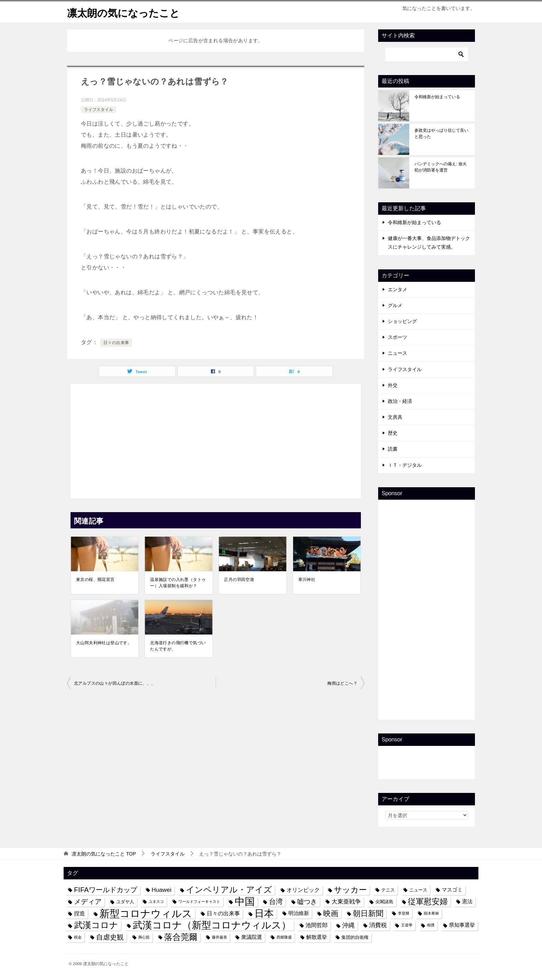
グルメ (395, 305)
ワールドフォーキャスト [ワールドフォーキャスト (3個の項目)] (199, 902)
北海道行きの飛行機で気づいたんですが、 (178, 646)
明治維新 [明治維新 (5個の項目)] (299, 913)
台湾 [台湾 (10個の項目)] (276, 902)
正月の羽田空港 (239, 580)
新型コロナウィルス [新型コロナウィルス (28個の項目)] (146, 913)
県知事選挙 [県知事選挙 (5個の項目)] (462, 925)
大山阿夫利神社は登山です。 (104, 643)
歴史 (393, 433)
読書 (393, 449)
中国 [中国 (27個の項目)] (245, 902)
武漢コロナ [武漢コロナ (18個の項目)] (96, 925)
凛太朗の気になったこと (125, 12)
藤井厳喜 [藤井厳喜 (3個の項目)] (219, 937)
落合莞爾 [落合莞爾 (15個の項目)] (181, 937)
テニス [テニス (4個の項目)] (388, 890)
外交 (393, 385)
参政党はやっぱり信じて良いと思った (441, 133)
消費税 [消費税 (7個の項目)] (378, 925)
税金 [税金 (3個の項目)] (78, 937)
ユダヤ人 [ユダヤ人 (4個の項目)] (125, 902)
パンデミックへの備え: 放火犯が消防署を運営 (441, 167)
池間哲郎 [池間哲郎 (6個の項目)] (317, 925)
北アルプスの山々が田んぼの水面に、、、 (115, 683)
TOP (104, 854)
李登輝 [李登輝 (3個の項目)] (404, 913)
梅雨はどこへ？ (342, 683)
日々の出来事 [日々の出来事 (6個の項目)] (223, 913)
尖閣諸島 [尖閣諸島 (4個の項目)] (384, 902)
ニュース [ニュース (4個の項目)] (418, 890)
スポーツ (398, 337)
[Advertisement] (216, 439)
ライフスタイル (99, 110)
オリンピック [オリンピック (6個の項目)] (303, 890)
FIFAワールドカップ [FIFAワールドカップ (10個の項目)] (106, 890)
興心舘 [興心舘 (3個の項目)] (144, 937)
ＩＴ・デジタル (405, 465)
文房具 (395, 417)
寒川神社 (307, 580)
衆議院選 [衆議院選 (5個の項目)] (252, 937)
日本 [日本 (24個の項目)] (264, 913)
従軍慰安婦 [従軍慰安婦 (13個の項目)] (428, 902)
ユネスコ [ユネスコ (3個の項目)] (156, 902)
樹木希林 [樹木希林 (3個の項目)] (431, 913)
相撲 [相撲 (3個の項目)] (431, 925)
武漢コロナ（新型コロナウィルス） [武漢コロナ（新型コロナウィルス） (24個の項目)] (212, 925)
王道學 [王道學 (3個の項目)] (407, 925)
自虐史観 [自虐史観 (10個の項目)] (110, 937)
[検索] (427, 54)
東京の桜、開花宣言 (95, 580)
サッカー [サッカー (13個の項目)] (350, 890)
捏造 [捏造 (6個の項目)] (80, 913)
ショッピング (402, 321)
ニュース (398, 353)
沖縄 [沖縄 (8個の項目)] (348, 925)
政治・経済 (400, 401)
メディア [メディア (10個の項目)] (88, 902)
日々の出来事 (116, 343)
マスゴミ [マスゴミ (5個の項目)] (452, 890)
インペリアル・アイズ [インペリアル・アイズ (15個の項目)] (229, 890)
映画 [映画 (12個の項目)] (331, 913)
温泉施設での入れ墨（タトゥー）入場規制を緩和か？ (178, 583)
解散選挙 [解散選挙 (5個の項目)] (317, 937)
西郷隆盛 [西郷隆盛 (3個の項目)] (284, 937)
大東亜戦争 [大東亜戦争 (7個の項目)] (346, 902)
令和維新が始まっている (437, 97)
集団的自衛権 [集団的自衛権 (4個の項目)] (355, 937)
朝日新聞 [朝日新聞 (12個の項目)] (368, 913)
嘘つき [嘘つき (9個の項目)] (307, 902)
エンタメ (398, 289)
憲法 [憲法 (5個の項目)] (467, 902)
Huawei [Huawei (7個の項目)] (162, 890)
